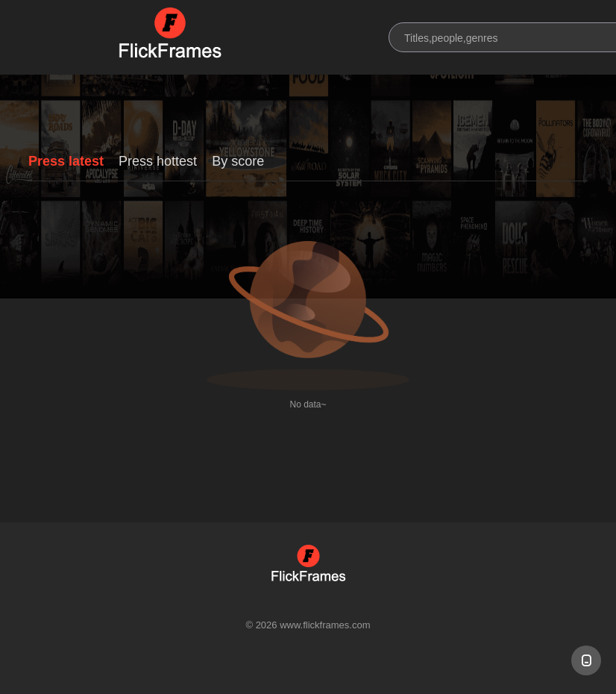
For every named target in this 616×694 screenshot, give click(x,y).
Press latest (66, 161)
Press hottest (158, 161)
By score (238, 161)
